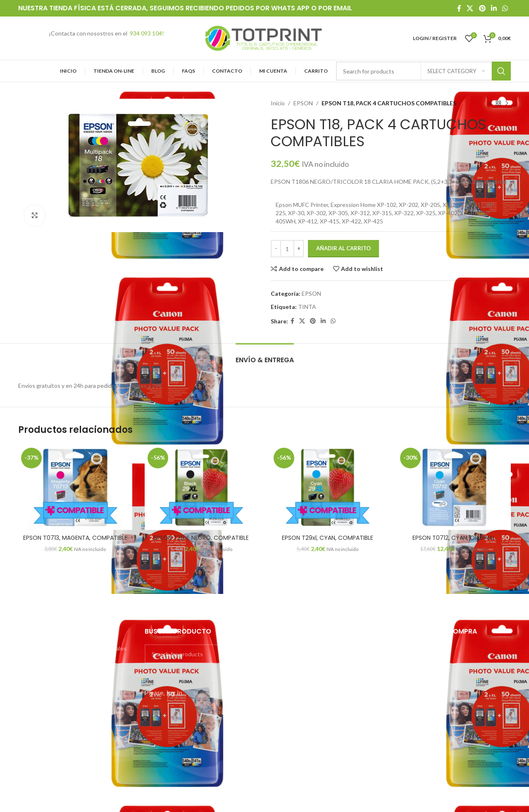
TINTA (307, 307)
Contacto (31, 763)
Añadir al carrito (343, 248)
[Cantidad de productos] (287, 249)
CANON (281, 662)
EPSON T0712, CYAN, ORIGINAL (454, 538)
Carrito (27, 791)
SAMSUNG (285, 706)
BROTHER (284, 647)
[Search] (202, 654)
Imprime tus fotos (41, 677)
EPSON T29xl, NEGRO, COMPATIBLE (201, 538)
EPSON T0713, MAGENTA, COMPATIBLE (75, 538)
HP (275, 692)
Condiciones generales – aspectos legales (72, 648)
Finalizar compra (38, 777)
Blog (24, 749)
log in (174, 693)
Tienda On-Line (38, 720)
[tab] (265, 356)
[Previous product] (490, 103)
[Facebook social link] (459, 8)
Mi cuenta (31, 734)
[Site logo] (264, 37)
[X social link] (470, 8)
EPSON (303, 103)
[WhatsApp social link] (505, 8)
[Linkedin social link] (494, 8)
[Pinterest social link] (482, 8)
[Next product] (507, 103)
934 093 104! (147, 33)
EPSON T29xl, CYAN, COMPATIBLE (328, 538)
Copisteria (32, 663)
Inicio (278, 103)
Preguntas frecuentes (47, 691)
